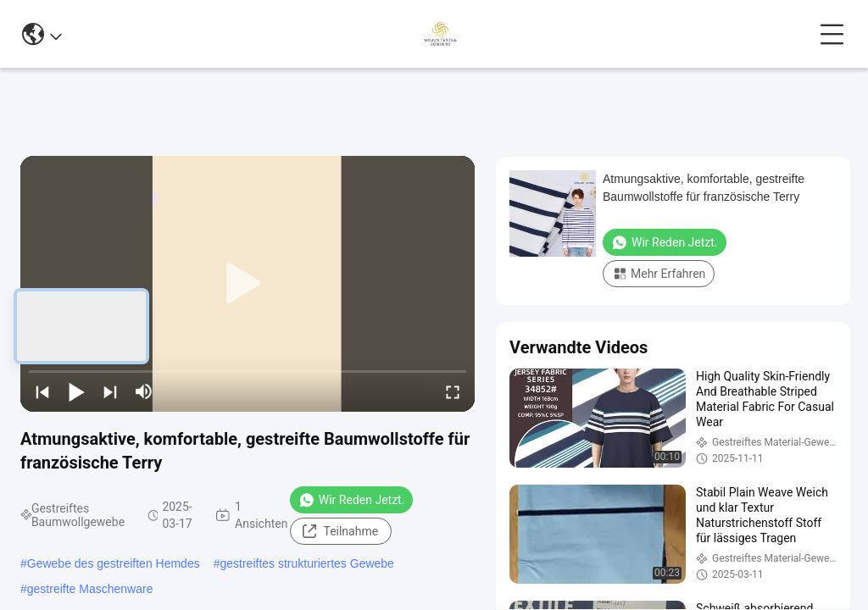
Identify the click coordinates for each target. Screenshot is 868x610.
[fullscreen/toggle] (453, 391)
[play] (248, 284)
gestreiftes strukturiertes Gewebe (306, 563)
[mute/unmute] (144, 391)
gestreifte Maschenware (90, 589)
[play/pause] (76, 391)
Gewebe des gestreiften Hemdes (114, 563)
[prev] (42, 391)
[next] (110, 391)
